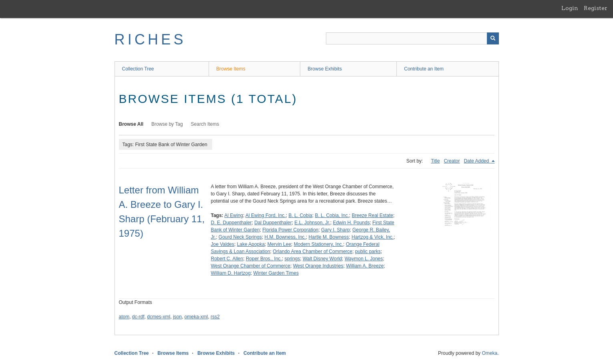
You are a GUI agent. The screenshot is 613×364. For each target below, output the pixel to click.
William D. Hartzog (231, 273)
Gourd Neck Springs (240, 237)
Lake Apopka (251, 244)
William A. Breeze (365, 266)
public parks (368, 251)
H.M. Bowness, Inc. (285, 237)
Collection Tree (138, 69)
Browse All (131, 124)
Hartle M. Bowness (329, 237)
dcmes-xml (159, 317)
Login (570, 8)
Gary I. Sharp (335, 230)
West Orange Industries (318, 266)
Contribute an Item (424, 69)
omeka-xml (196, 317)
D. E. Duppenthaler (231, 223)
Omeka (489, 353)
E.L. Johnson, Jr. (312, 223)
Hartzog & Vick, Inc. (373, 237)
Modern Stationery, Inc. (319, 244)
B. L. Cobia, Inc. (332, 215)
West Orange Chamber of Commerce (251, 266)
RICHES (150, 39)
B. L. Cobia (300, 215)
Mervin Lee (279, 244)
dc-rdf (138, 317)
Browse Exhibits (325, 69)
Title (435, 161)
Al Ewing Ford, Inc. (266, 215)
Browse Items (231, 69)
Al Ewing (234, 215)
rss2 (215, 317)
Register (596, 8)
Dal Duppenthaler (273, 223)
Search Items (205, 124)
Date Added (477, 161)
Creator (452, 161)
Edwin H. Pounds (351, 223)
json (177, 317)
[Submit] (493, 38)
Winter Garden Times (276, 273)
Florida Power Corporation (290, 230)
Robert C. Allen (227, 259)
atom (124, 317)
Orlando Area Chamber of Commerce (313, 251)
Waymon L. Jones (364, 259)
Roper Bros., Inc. (264, 259)
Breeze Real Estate (373, 215)
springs (292, 259)
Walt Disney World (322, 259)
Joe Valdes (223, 244)
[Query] (412, 38)
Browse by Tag (167, 124)
